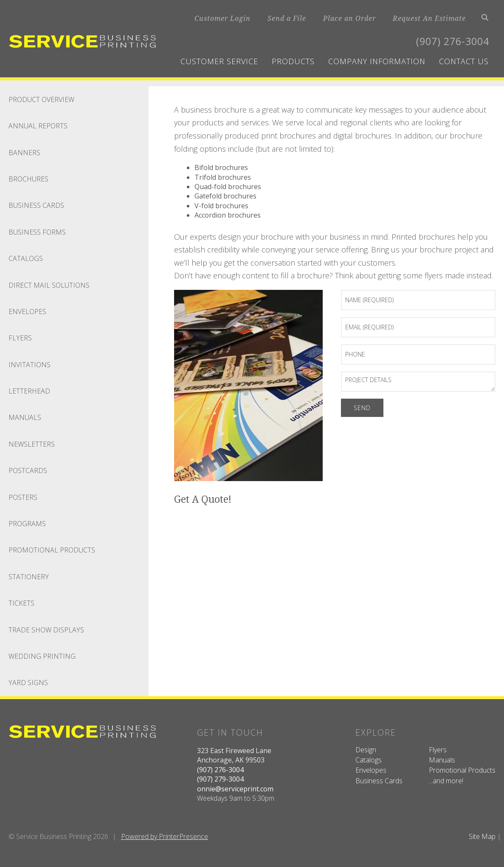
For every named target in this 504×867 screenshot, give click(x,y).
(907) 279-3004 (220, 779)
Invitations (30, 365)
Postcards (28, 470)
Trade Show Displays (46, 630)
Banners (24, 153)
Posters (23, 497)
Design (366, 750)
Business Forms (37, 232)
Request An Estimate (429, 18)
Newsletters (32, 444)
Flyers (20, 338)
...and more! (446, 781)
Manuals (25, 417)
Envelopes (27, 312)
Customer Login (222, 18)
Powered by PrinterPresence (165, 836)
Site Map (482, 836)
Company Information (377, 61)
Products (293, 61)
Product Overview (41, 99)
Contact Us (464, 61)
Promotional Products (52, 550)
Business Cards (36, 205)
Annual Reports (38, 126)
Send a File (287, 18)
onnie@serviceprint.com (235, 789)
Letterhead (29, 391)
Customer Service (219, 61)
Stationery (29, 577)
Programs (27, 524)
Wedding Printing (42, 656)
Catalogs (26, 258)
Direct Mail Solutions (49, 285)
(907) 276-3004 (451, 41)
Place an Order (349, 18)
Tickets (21, 603)
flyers (434, 275)
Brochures (28, 179)
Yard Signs (28, 683)
